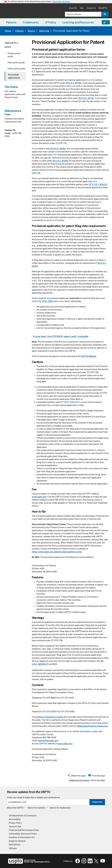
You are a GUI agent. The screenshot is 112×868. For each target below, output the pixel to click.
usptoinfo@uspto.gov (48, 741)
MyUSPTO (103, 8)
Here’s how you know (62, 2)
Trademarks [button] (31, 22)
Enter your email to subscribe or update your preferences (33, 798)
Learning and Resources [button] (78, 22)
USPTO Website (89, 356)
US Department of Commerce (23, 816)
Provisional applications (14, 76)
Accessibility (15, 819)
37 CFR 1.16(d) (46, 301)
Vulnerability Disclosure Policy (23, 834)
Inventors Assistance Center (49, 717)
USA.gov (13, 848)
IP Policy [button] (51, 22)
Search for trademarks (60, 808)
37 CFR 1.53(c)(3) (69, 402)
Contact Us (91, 8)
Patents (19, 31)
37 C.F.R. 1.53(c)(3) (98, 184)
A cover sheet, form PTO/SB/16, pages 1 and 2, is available (61, 336)
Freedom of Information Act (22, 837)
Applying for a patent (11, 45)
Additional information (79, 780)
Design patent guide (14, 55)
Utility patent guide (16, 69)
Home (8, 31)
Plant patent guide (16, 63)
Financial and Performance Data (24, 830)
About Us (73, 8)
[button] (77, 776)
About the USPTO (15, 808)
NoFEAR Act (15, 845)
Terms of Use (15, 826)
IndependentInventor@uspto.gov (92, 726)
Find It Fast (104, 22)
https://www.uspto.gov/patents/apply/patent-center (57, 552)
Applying (44, 31)
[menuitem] (11, 22)
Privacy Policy (15, 823)
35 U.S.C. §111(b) (74, 83)
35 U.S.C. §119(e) (58, 149)
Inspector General (17, 841)
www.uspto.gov (39, 497)
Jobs (82, 8)
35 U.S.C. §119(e (60, 161)
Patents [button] (11, 22)
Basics (31, 31)
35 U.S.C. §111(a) (86, 98)
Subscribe (97, 802)
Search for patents (36, 808)
